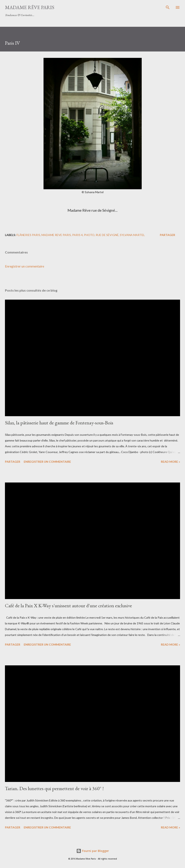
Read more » (170, 462)
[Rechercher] (168, 7)
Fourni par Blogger (93, 851)
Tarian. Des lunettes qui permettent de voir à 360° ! (54, 788)
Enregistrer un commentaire (25, 266)
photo (89, 235)
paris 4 (77, 235)
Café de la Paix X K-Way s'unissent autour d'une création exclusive (68, 606)
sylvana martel (132, 235)
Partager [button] (167, 235)
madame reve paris (56, 235)
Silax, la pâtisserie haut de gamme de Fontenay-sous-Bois (59, 423)
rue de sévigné (107, 235)
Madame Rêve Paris (30, 7)
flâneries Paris (28, 235)
